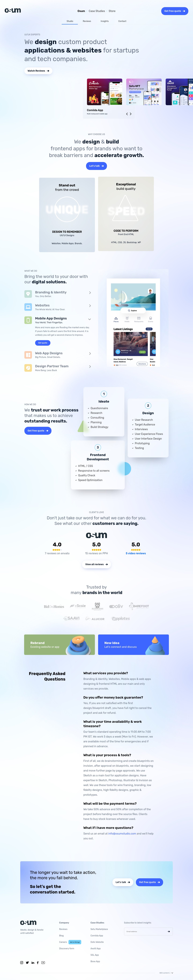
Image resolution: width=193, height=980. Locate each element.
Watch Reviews (38, 71)
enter (170, 932)
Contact (122, 21)
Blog (61, 936)
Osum (81, 11)
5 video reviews (136, 553)
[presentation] (127, 114)
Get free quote (175, 11)
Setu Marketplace (99, 929)
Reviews (87, 21)
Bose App (95, 961)
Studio (70, 21)
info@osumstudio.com (122, 834)
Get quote (43, 343)
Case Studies (97, 11)
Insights (105, 21)
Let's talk (96, 166)
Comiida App (97, 936)
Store (112, 11)
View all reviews (96, 564)
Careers (70, 942)
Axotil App (96, 948)
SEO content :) (166, 973)
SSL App (95, 955)
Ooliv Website (97, 942)
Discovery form (67, 948)
